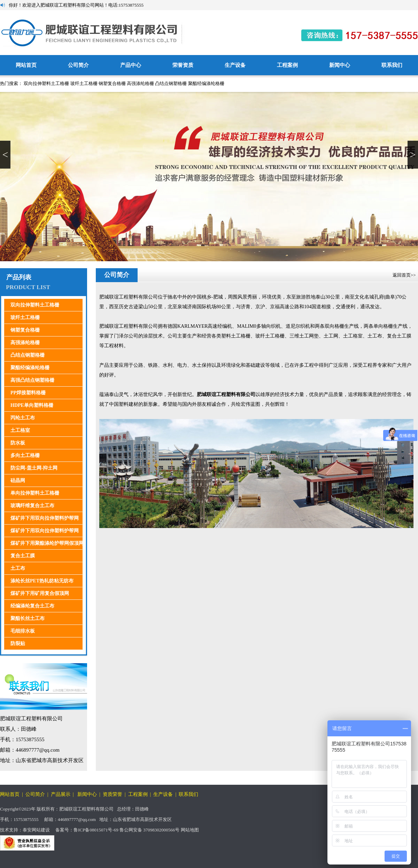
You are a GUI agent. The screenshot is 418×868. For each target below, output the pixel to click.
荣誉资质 (183, 65)
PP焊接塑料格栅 (28, 393)
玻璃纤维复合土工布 (32, 506)
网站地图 (190, 830)
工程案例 (287, 65)
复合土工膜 (23, 556)
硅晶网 (18, 480)
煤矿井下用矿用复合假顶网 (40, 593)
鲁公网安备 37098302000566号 (150, 830)
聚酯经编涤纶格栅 (206, 83)
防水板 (18, 443)
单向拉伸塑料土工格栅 (35, 493)
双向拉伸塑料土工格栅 (46, 83)
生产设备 (235, 65)
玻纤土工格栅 (84, 83)
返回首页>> (405, 275)
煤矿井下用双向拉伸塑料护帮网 (45, 518)
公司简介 (78, 65)
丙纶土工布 (23, 418)
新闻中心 (340, 65)
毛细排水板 (23, 631)
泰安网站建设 (36, 830)
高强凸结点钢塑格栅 (32, 380)
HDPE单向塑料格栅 (32, 405)
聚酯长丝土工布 (28, 618)
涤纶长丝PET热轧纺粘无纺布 (42, 581)
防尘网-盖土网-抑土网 (34, 468)
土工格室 (20, 430)
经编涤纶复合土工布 (32, 606)
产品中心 (131, 65)
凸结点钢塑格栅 (171, 83)
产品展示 (61, 794)
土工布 (18, 568)
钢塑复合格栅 (112, 83)
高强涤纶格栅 (140, 83)
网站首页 (26, 65)
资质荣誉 (113, 794)
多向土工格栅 (25, 455)
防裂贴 (18, 644)
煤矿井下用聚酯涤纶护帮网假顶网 (47, 543)
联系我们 (392, 65)
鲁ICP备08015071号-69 (96, 830)
